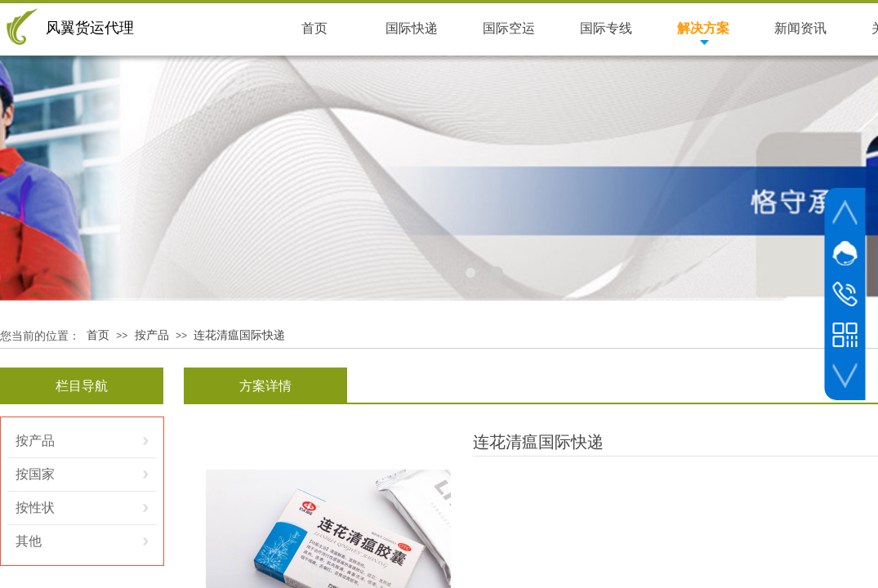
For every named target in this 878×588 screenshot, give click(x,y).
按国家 (35, 474)
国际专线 (606, 28)
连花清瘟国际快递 (239, 335)
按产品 (152, 335)
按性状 (35, 508)
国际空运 (509, 28)
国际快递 (412, 28)
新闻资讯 (800, 28)
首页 (98, 335)
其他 (29, 541)
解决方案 (703, 28)
